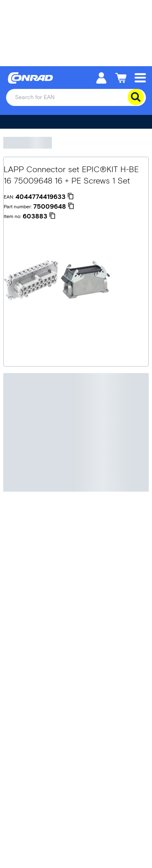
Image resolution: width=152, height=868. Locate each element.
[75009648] (54, 207)
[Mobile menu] (140, 77)
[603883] (39, 216)
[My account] (101, 77)
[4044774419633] (45, 197)
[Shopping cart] (121, 77)
